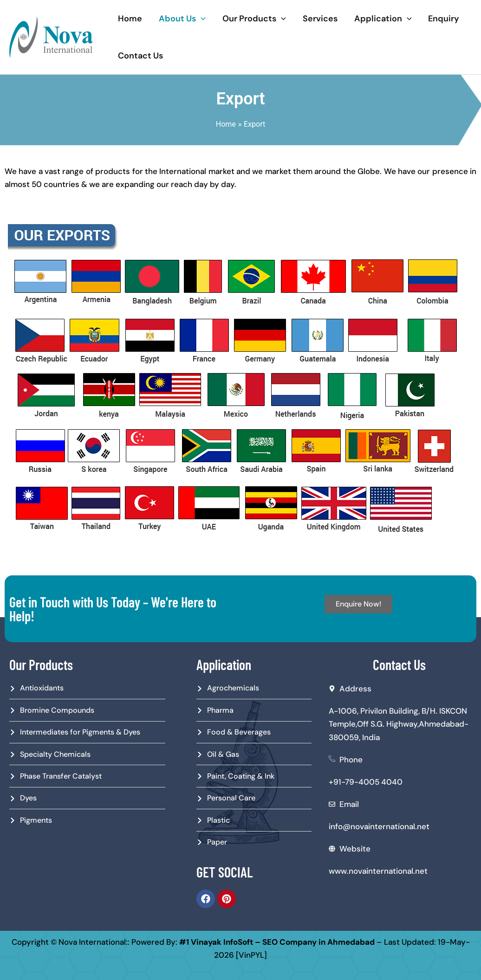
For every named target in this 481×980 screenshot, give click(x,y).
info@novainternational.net (379, 826)
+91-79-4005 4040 (366, 782)
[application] (201, 19)
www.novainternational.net (378, 871)
